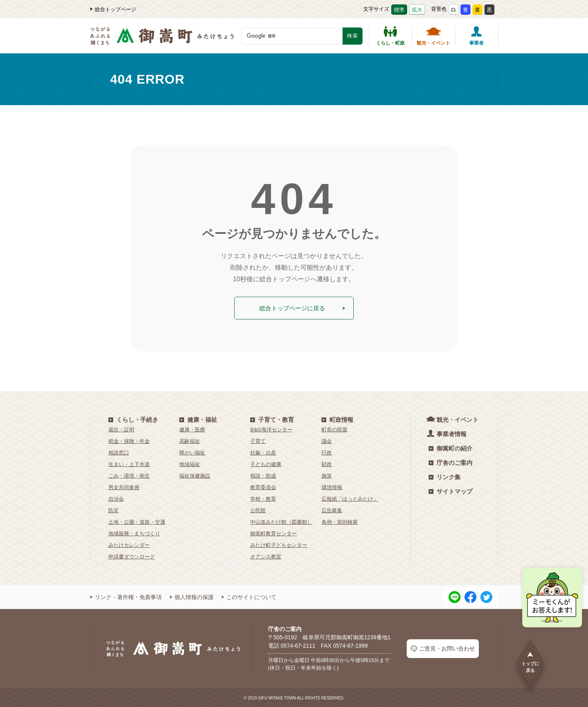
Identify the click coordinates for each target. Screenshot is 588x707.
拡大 (417, 10)
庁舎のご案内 (451, 461)
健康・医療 (192, 428)
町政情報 (337, 418)
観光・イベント (433, 36)
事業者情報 (448, 432)
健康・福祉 (198, 418)
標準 (399, 10)
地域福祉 (190, 463)
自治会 (116, 498)
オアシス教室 (266, 555)
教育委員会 (263, 486)
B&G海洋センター (271, 428)
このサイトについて (249, 596)
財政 (327, 463)
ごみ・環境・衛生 (129, 475)
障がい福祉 (192, 451)
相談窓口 (119, 451)
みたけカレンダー (129, 544)
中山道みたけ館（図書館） (281, 521)
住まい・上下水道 (129, 463)
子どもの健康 (266, 463)
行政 (327, 451)
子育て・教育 (272, 418)
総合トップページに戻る (302, 307)
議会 (327, 440)
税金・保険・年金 (129, 440)
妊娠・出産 (263, 451)
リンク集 (445, 476)
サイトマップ (451, 490)
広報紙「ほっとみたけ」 (350, 498)
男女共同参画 (124, 486)
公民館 (258, 509)
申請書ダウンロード (132, 555)
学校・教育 (263, 498)
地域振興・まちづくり (134, 532)
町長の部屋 (334, 428)
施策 (327, 475)
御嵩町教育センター (273, 532)
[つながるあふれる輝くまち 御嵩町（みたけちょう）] (162, 40)
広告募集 (332, 509)
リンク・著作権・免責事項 (126, 596)
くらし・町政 (390, 36)
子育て (258, 440)
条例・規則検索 (340, 521)
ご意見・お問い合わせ (443, 647)
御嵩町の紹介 (451, 447)
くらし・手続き (133, 418)
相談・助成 (263, 475)
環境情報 (332, 486)
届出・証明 (121, 428)
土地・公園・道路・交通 (137, 521)
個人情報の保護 (192, 596)
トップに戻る (530, 662)
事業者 (476, 36)
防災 (114, 509)
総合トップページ (113, 9)
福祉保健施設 (195, 475)
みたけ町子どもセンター (279, 544)
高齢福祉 (190, 440)
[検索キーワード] (292, 36)
